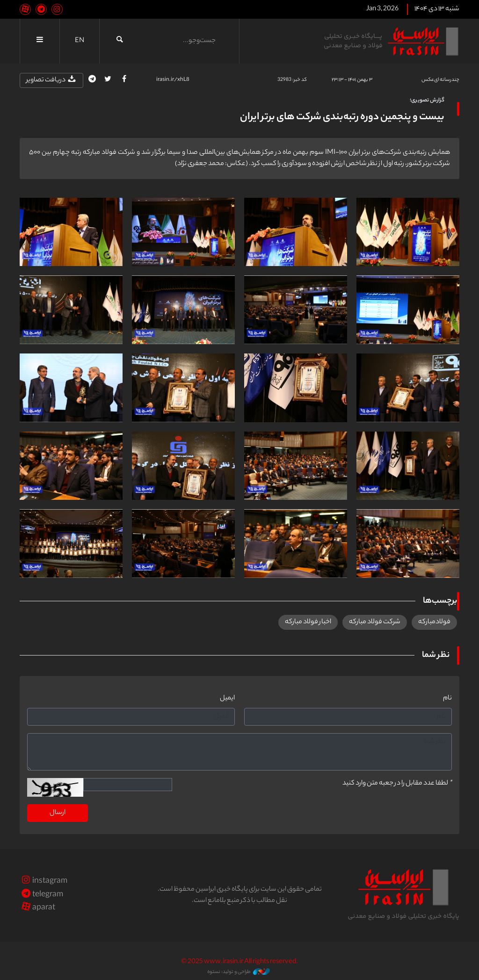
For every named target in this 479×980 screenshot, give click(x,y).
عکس (428, 80)
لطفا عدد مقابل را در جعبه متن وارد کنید (397, 784)
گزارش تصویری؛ (427, 101)
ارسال (58, 813)
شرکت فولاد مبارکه (375, 622)
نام (447, 699)
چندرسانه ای (447, 80)
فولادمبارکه (434, 622)
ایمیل (227, 699)
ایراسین (392, 41)
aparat (37, 908)
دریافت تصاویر (51, 80)
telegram (41, 895)
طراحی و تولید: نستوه (239, 972)
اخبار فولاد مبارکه (308, 622)
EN (80, 41)
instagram (44, 882)
